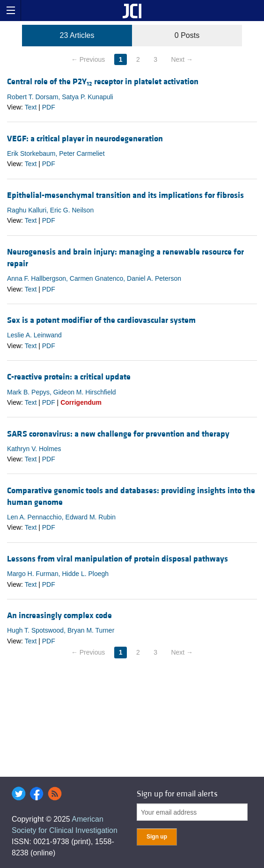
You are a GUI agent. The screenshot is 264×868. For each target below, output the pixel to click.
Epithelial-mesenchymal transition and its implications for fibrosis (125, 195)
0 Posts (187, 35)
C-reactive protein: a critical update (69, 377)
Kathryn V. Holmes (34, 449)
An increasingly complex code (59, 616)
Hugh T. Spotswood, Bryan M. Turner (61, 630)
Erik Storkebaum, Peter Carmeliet (56, 153)
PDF (49, 107)
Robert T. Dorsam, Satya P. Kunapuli (60, 97)
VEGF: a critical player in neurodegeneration (85, 139)
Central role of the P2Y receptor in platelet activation (103, 82)
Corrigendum (81, 402)
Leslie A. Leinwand (34, 335)
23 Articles (77, 35)
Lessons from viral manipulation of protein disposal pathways (117, 559)
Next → (182, 59)
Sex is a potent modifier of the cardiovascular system (101, 320)
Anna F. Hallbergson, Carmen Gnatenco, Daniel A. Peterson (94, 278)
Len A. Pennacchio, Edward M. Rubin (61, 517)
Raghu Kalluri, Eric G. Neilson (50, 210)
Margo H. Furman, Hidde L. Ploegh (58, 574)
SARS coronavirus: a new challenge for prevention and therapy (118, 434)
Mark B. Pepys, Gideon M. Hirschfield (62, 392)
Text (31, 107)
